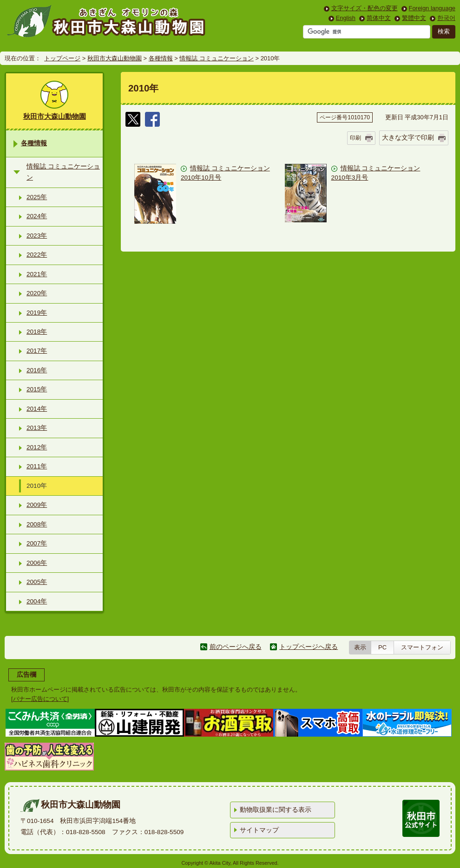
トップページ (62, 58)
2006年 (37, 563)
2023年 (37, 236)
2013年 (37, 428)
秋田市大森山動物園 (115, 58)
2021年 (37, 274)
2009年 (37, 505)
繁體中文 (414, 18)
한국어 (446, 18)
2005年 (37, 582)
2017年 (37, 351)
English (346, 18)
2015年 (37, 389)
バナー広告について (40, 699)
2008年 (37, 524)
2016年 (37, 370)
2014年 (37, 409)
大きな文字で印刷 (408, 137)
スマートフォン (422, 647)
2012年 (37, 447)
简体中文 (379, 18)
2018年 (37, 332)
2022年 (37, 255)
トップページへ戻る (309, 647)
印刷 (355, 138)
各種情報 (161, 58)
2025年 (37, 197)
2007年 (37, 543)
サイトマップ (259, 830)
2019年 (37, 313)
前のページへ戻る (236, 647)
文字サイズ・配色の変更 (365, 8)
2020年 (37, 293)
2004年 (37, 601)
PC (382, 647)
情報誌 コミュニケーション (217, 58)
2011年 (37, 466)
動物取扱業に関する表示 (276, 810)
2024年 (37, 216)
